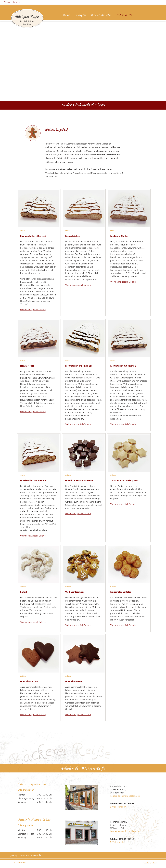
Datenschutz (37, 856)
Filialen (7, 2)
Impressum (24, 856)
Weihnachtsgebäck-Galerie (33, 310)
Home (66, 15)
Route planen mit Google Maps (125, 796)
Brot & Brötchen (101, 15)
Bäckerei (80, 15)
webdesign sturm (150, 863)
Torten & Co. (124, 15)
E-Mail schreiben (118, 807)
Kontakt (17, 2)
